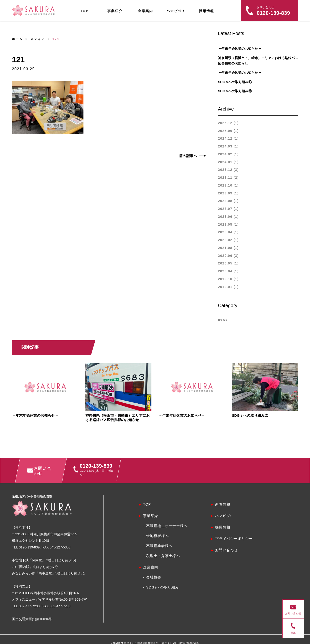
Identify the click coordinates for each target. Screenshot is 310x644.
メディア (38, 39)
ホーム (18, 39)
